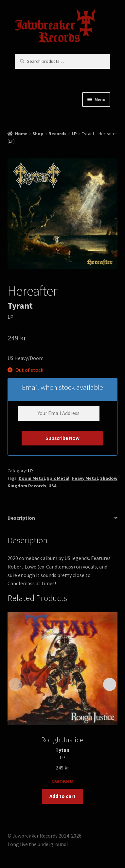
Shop (38, 134)
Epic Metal (58, 478)
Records (57, 134)
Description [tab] (21, 518)
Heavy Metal (85, 478)
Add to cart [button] (62, 796)
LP (74, 134)
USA (53, 486)
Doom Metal (32, 478)
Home (21, 134)
